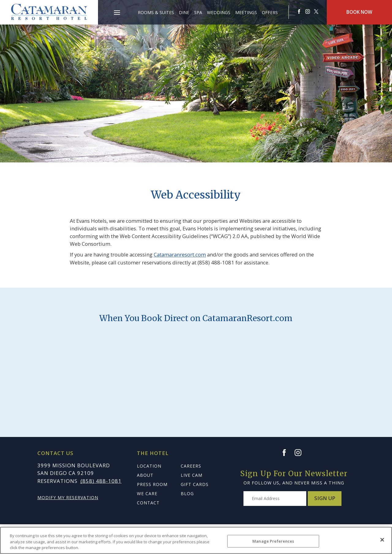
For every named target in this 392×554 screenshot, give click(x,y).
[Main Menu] (117, 13)
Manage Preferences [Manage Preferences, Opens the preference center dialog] (273, 541)
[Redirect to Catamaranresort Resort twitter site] (316, 11)
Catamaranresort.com (180, 254)
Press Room (152, 484)
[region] (196, 540)
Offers (270, 12)
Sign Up (325, 498)
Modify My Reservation (68, 497)
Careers (191, 466)
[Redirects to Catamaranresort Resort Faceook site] (299, 11)
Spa (198, 12)
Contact (148, 503)
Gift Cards (195, 484)
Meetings (246, 12)
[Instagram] (301, 453)
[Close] (382, 540)
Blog (187, 493)
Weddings (219, 12)
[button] (117, 9)
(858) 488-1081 (101, 481)
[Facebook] (287, 453)
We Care (147, 493)
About (145, 475)
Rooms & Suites (156, 12)
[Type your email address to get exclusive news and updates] (275, 499)
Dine (184, 12)
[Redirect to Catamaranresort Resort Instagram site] (308, 11)
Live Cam (192, 475)
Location (149, 466)
